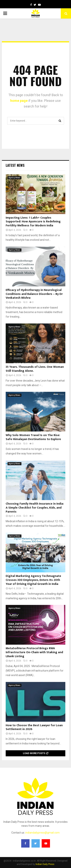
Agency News (14, 178)
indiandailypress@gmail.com (43, 833)
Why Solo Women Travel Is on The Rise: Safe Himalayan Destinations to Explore (33, 437)
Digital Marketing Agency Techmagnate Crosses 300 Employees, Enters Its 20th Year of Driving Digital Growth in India (33, 580)
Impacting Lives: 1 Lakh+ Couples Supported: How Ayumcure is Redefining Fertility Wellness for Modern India (33, 222)
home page (19, 101)
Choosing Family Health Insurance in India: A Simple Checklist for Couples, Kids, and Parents (35, 508)
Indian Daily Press (45, 864)
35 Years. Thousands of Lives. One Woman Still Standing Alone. (35, 369)
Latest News (15, 165)
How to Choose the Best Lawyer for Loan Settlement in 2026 (34, 727)
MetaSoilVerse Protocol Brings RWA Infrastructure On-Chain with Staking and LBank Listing (34, 652)
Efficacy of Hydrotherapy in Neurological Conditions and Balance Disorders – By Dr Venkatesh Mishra (34, 294)
